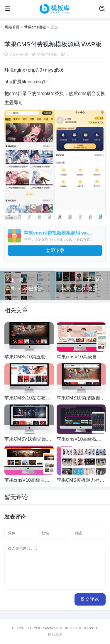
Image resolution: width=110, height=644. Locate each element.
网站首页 (12, 27)
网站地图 (55, 635)
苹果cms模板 (35, 27)
